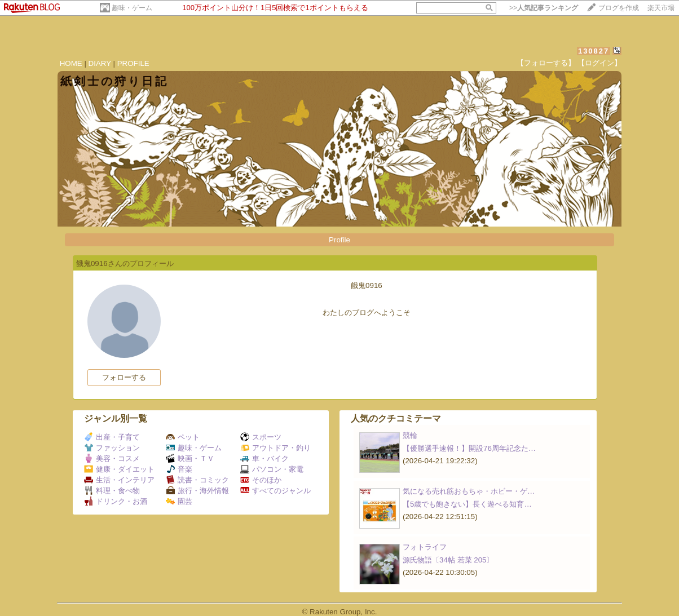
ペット (183, 437)
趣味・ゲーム (132, 8)
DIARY (100, 63)
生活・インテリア (119, 480)
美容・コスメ (112, 458)
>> (544, 8)
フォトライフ (425, 547)
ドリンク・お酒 (116, 501)
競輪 (410, 435)
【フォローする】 (546, 63)
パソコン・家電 (272, 469)
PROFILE (133, 63)
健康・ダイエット (119, 469)
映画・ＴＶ (190, 458)
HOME (71, 63)
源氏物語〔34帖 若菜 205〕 (448, 560)
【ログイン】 (599, 63)
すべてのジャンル (275, 491)
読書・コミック (197, 480)
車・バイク (264, 458)
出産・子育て (112, 437)
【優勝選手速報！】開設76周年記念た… (469, 448)
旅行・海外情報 (197, 491)
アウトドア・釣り (275, 448)
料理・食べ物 (112, 491)
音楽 (179, 469)
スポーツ (261, 437)
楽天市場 (661, 8)
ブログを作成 (619, 8)
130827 (594, 51)
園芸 (179, 501)
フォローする (124, 377)
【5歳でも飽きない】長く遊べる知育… (467, 504)
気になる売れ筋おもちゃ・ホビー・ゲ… (469, 491)
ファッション (112, 448)
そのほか (261, 480)
